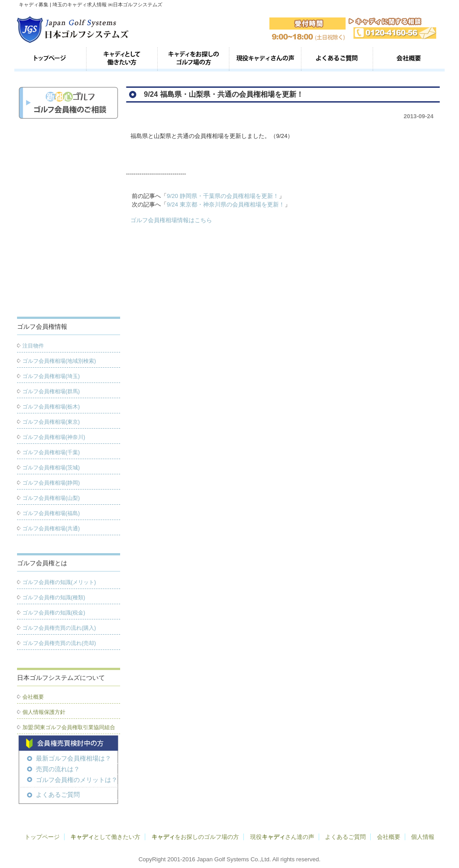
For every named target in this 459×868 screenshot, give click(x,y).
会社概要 (409, 59)
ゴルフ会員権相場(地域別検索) (59, 361)
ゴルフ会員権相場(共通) (51, 529)
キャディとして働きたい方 (122, 59)
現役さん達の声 (282, 837)
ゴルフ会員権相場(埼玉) (51, 376)
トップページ (50, 59)
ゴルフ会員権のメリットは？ (77, 780)
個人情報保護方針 (44, 712)
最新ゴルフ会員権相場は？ (74, 758)
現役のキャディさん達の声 (265, 59)
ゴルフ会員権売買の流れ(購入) (59, 628)
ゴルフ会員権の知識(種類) (54, 597)
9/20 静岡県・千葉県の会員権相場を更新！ (223, 196)
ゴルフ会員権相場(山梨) (51, 498)
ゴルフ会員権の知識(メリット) (59, 582)
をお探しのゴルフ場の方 (195, 837)
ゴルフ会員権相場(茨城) (51, 468)
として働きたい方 (105, 837)
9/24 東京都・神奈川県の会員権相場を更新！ (226, 204)
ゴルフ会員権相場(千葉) (51, 452)
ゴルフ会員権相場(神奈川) (54, 437)
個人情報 (423, 837)
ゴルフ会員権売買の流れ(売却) (59, 643)
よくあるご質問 (337, 59)
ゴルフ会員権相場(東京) (51, 422)
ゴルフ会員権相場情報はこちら (171, 220)
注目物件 (33, 346)
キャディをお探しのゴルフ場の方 (194, 59)
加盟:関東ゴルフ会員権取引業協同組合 (69, 727)
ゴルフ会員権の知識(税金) (54, 613)
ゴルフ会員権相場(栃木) (51, 407)
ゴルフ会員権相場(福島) (51, 513)
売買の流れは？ (58, 769)
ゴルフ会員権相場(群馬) (51, 391)
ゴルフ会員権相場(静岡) (51, 483)
